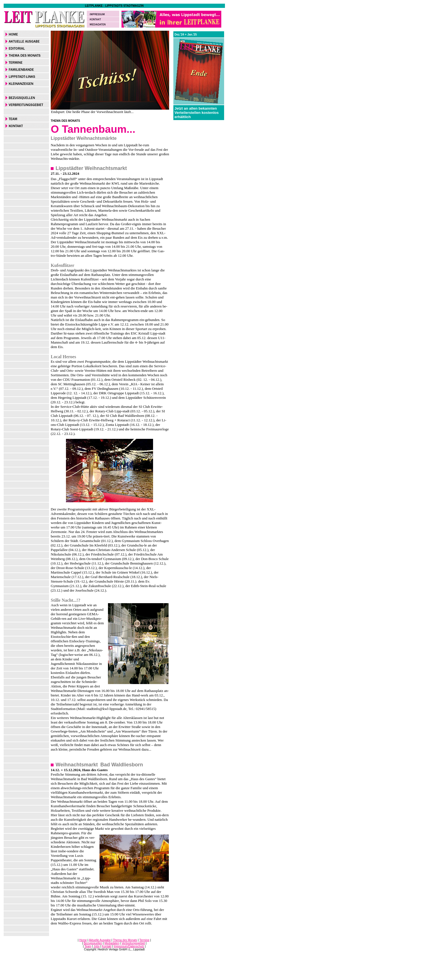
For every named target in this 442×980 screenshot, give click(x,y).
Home (83, 940)
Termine (144, 940)
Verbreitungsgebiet (133, 943)
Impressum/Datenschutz (129, 946)
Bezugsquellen (93, 943)
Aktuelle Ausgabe (100, 940)
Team (88, 946)
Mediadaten (112, 943)
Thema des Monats (125, 940)
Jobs (97, 946)
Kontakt (107, 946)
